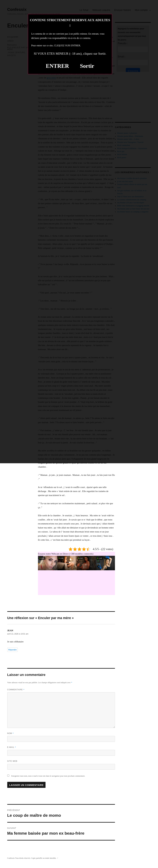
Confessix (11, 858)
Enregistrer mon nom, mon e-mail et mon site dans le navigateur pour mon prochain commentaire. (48, 776)
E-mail (12, 747)
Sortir (87, 66)
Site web (12, 761)
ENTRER (57, 66)
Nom (11, 733)
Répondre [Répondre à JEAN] (12, 650)
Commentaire (16, 690)
